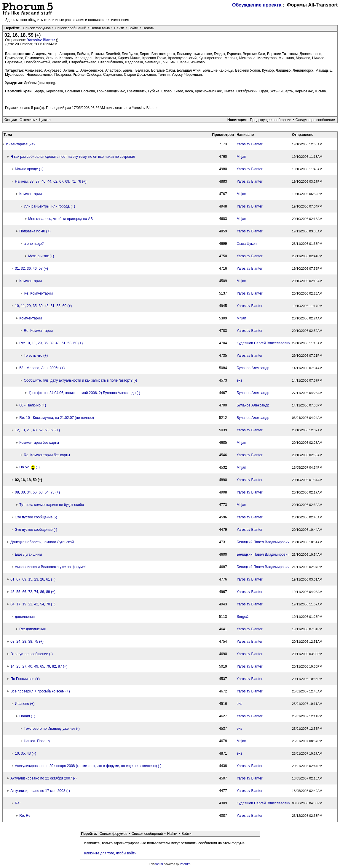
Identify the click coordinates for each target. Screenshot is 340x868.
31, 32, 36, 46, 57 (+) (31, 269)
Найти (119, 28)
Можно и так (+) (41, 256)
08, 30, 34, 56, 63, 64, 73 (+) (37, 492)
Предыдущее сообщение (271, 120)
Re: (18, 803)
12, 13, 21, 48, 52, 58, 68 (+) (37, 430)
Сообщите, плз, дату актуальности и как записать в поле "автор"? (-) (80, 380)
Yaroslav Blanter (41, 40)
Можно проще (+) (29, 169)
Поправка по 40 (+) (35, 231)
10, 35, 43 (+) (25, 753)
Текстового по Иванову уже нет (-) (52, 729)
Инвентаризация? (21, 144)
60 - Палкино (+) (33, 405)
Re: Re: (25, 816)
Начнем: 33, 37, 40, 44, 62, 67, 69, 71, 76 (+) (51, 181)
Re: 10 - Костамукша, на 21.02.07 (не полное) (57, 418)
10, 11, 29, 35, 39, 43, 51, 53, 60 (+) (43, 306)
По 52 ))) (29, 467)
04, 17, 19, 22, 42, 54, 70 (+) (33, 604)
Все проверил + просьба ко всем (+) (40, 691)
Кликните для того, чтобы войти (110, 853)
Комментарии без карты (39, 443)
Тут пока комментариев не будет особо (52, 505)
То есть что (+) (36, 356)
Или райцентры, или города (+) (49, 206)
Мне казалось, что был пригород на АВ (60, 219)
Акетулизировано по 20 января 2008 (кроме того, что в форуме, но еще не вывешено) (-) (88, 766)
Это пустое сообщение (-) (36, 517)
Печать (148, 28)
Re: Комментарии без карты (47, 455)
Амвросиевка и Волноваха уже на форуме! (50, 567)
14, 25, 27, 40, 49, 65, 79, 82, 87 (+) (39, 666)
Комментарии (31, 194)
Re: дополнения (32, 629)
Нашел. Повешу (37, 741)
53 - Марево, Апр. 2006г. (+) (42, 368)
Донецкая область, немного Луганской (42, 542)
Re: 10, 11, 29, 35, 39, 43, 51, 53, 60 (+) (51, 343)
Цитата (45, 120)
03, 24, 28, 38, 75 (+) (27, 642)
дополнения (25, 617)
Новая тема (100, 28)
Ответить (27, 120)
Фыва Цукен (247, 244)
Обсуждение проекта (257, 5)
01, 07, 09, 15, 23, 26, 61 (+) (33, 579)
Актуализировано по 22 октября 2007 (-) (43, 778)
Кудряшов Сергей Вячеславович (263, 343)
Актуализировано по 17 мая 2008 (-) (40, 791)
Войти (133, 28)
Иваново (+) (25, 704)
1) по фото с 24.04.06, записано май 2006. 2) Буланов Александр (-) (84, 393)
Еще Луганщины (28, 554)
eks (239, 380)
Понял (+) (27, 716)
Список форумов (37, 28)
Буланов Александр (253, 368)
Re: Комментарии (38, 293)
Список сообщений (71, 28)
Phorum (185, 864)
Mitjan (241, 157)
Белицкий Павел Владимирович (263, 542)
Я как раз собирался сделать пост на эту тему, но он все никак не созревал (73, 157)
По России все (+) (25, 679)
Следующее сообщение (315, 120)
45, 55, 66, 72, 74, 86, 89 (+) (33, 592)
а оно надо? (34, 244)
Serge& (242, 617)
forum (159, 864)
